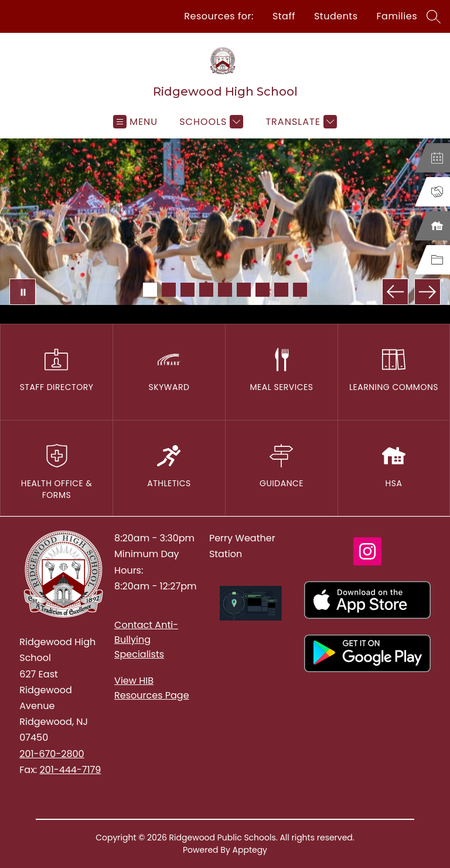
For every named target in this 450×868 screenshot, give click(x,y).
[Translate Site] (299, 122)
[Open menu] (135, 122)
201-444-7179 (70, 770)
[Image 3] (187, 290)
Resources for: (219, 16)
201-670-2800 (52, 754)
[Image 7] (262, 290)
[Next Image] (427, 292)
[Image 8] (281, 290)
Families (397, 16)
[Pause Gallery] (23, 292)
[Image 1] (150, 290)
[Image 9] (300, 290)
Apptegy (250, 850)
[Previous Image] (395, 292)
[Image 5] (225, 290)
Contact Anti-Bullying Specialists (146, 640)
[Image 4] (206, 290)
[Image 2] (169, 290)
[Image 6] (244, 290)
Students (336, 16)
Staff (284, 16)
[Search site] (434, 16)
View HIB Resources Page (152, 688)
